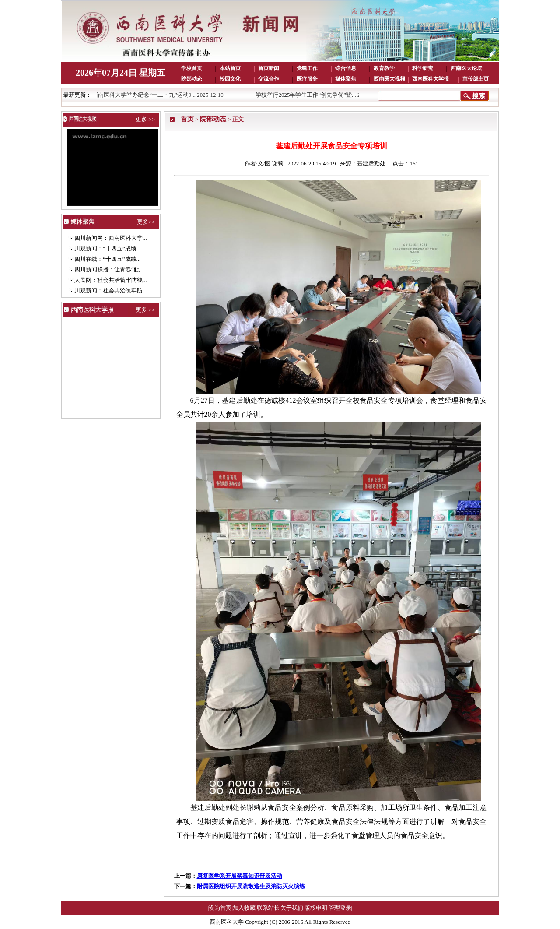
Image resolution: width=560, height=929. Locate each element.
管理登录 (340, 908)
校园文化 (230, 79)
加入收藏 (244, 908)
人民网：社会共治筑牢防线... (111, 280)
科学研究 (423, 68)
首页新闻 (269, 68)
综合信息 (346, 68)
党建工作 (307, 68)
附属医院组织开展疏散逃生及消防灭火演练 (251, 886)
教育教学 (384, 68)
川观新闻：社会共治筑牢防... (111, 290)
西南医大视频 (389, 79)
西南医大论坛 (466, 68)
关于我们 (292, 908)
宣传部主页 (476, 79)
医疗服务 (307, 79)
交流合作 (269, 79)
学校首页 (192, 68)
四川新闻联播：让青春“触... (109, 269)
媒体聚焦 (346, 79)
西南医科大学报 (430, 79)
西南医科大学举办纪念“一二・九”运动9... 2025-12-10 (161, 95)
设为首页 (220, 908)
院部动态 (192, 79)
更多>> (146, 222)
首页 (187, 119)
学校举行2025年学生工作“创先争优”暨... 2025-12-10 (322, 95)
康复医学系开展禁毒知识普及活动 (240, 876)
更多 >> (145, 119)
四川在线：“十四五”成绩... (107, 259)
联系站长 (268, 908)
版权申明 (316, 908)
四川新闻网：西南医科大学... (111, 238)
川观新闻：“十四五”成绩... (107, 248)
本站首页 (230, 68)
